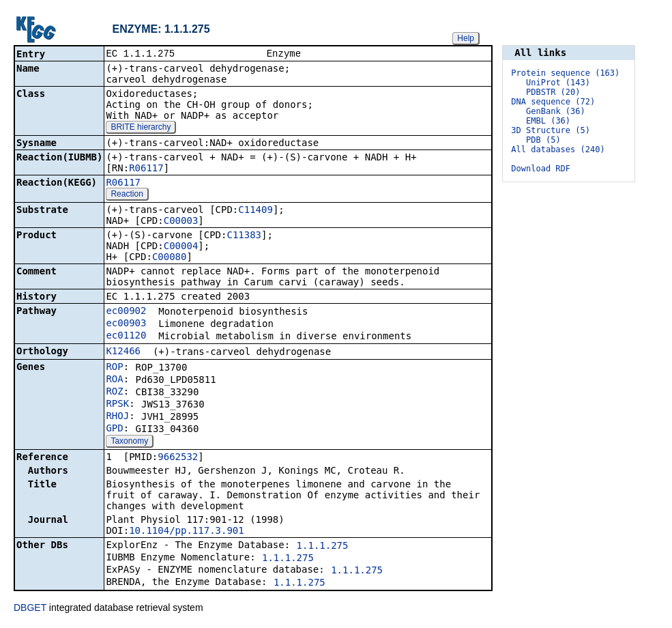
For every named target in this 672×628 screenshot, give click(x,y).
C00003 (181, 222)
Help (466, 38)
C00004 (181, 247)
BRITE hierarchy (141, 128)
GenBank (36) (556, 111)
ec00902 (126, 312)
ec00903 (126, 324)
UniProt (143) (558, 83)
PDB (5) (543, 140)
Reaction (127, 195)
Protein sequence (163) (565, 73)
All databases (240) (558, 149)
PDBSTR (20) (553, 92)
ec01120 (126, 337)
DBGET (30, 609)
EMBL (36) (548, 121)
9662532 (178, 458)
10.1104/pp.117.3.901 (187, 532)
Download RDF (541, 169)
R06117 (146, 169)
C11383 (244, 236)
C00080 (170, 258)
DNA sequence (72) (553, 102)
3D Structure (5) (551, 130)
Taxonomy (129, 442)
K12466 (123, 352)
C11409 (255, 211)
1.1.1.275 (323, 547)
